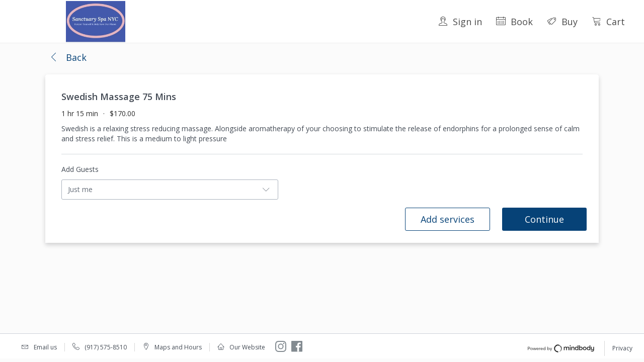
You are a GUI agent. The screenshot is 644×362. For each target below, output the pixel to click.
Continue (544, 219)
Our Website (247, 347)
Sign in (460, 22)
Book (514, 22)
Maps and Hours (178, 347)
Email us (45, 347)
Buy (562, 22)
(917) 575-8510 (106, 347)
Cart (608, 22)
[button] (68, 58)
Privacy (622, 348)
